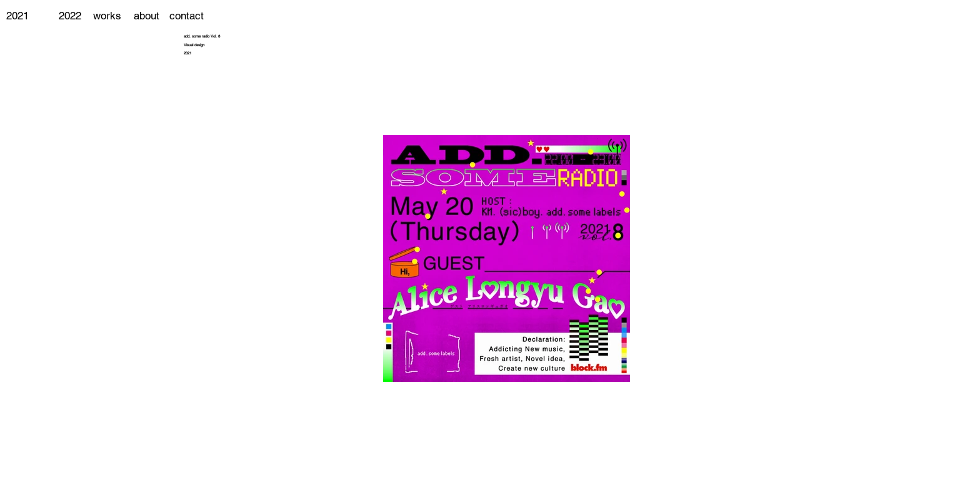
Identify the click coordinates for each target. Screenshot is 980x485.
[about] (147, 16)
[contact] (187, 16)
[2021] (17, 16)
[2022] (70, 16)
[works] (107, 16)
